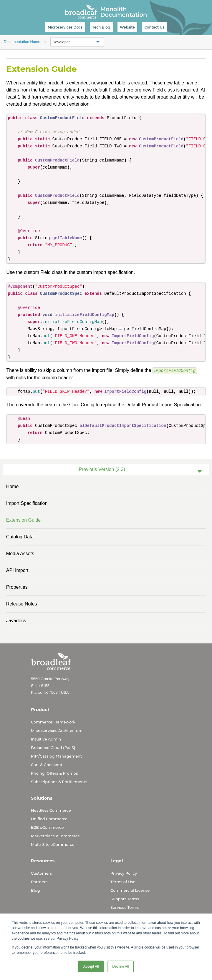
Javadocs (16, 620)
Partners (39, 881)
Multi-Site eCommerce (53, 844)
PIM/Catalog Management (56, 756)
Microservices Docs (65, 27)
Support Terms (125, 899)
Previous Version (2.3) (102, 469)
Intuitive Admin (46, 739)
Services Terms (125, 907)
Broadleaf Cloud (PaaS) (53, 747)
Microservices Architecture (57, 730)
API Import (17, 570)
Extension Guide (23, 520)
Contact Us (154, 27)
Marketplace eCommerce (55, 836)
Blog (35, 890)
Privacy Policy (124, 873)
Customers (41, 873)
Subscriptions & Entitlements (59, 781)
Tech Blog (101, 27)
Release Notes (22, 604)
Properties (17, 587)
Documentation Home (22, 42)
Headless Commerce (51, 810)
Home (13, 486)
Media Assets (20, 553)
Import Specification (27, 503)
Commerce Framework (53, 722)
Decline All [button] (120, 966)
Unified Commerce (49, 818)
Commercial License (130, 890)
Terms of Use (123, 881)
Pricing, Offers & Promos (54, 773)
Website (127, 27)
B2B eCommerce (47, 827)
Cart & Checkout (47, 764)
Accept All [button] (91, 966)
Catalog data (20, 536)
